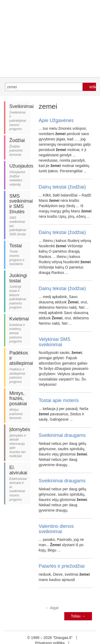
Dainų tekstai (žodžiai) (62, 187)
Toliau (78, 616)
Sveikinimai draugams (62, 435)
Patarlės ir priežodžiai (62, 566)
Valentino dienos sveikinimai (56, 529)
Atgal (52, 608)
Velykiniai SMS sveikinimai (55, 342)
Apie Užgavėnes (56, 120)
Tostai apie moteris (59, 400)
